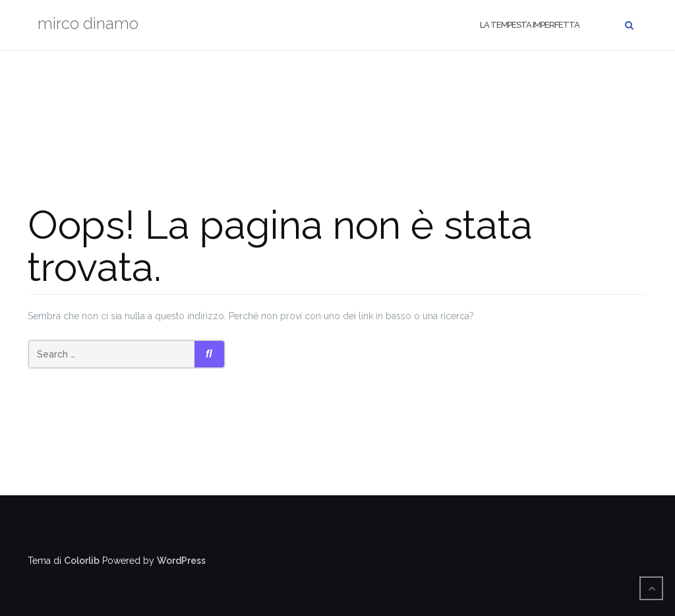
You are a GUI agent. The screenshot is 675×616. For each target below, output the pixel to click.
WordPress (181, 561)
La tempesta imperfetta (530, 25)
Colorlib (82, 561)
